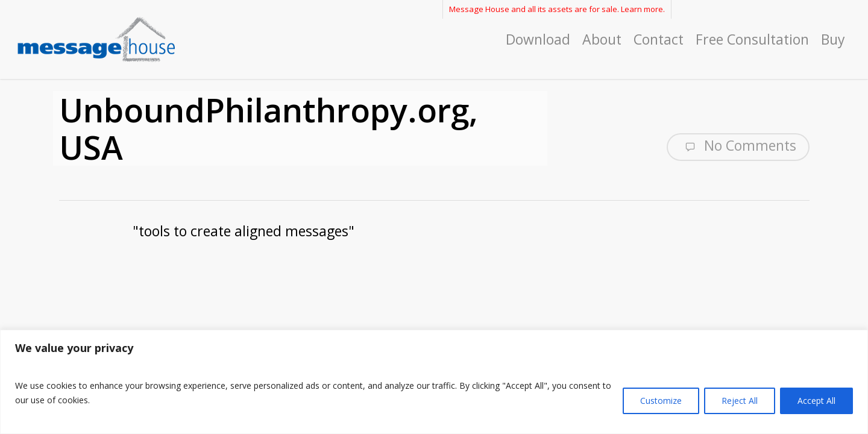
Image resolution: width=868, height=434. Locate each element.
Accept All (816, 401)
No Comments (738, 146)
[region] (434, 382)
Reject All (740, 401)
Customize (661, 401)
